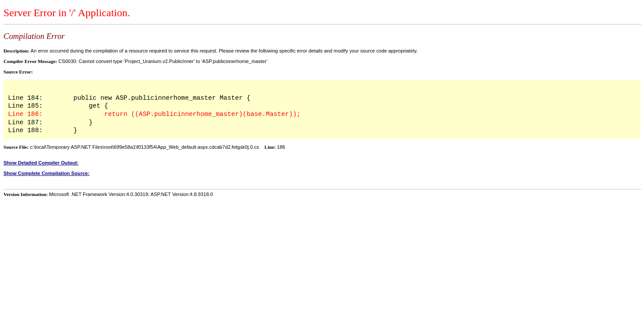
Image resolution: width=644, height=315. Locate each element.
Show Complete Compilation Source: (46, 173)
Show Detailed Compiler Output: (41, 163)
